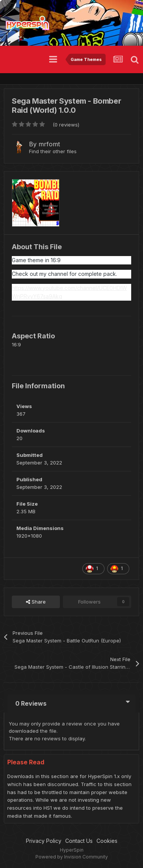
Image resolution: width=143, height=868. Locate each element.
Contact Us (79, 841)
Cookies (107, 841)
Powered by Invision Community (72, 857)
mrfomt (49, 144)
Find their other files (53, 151)
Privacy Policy (44, 841)
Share (36, 602)
